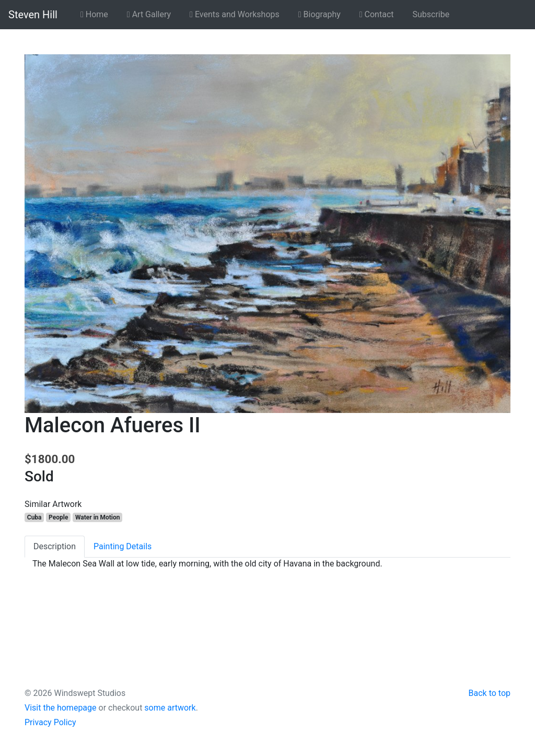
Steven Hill (33, 15)
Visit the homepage (61, 708)
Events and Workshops (235, 14)
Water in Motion (98, 517)
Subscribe (431, 14)
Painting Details (123, 546)
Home (94, 14)
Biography (319, 14)
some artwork (170, 708)
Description (55, 546)
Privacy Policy (50, 722)
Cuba (34, 517)
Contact (377, 14)
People (58, 517)
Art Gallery (149, 14)
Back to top (490, 693)
